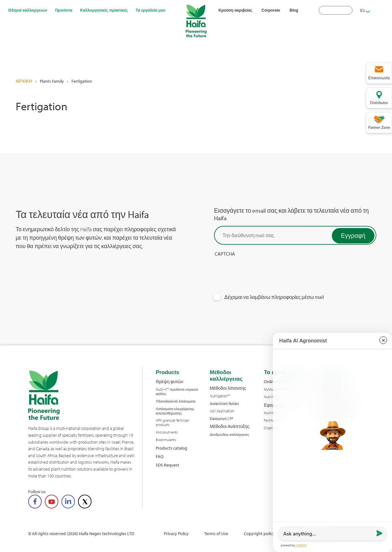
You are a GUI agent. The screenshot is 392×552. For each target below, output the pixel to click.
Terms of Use (216, 533)
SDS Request (167, 465)
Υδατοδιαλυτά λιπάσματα (176, 401)
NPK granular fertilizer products (172, 423)
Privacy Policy (176, 533)
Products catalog (171, 448)
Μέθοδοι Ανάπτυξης (230, 426)
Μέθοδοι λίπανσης (228, 388)
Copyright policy (259, 533)
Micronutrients (167, 432)
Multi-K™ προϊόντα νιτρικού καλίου (177, 392)
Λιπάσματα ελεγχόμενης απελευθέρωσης (175, 411)
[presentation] (262, 269)
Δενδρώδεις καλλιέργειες (230, 435)
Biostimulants (166, 440)
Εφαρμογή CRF (222, 419)
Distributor (379, 102)
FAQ (160, 456)
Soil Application (222, 411)
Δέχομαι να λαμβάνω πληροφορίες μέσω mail (274, 297)
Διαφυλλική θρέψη (225, 404)
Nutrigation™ (220, 396)
